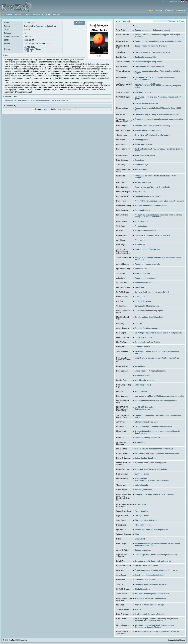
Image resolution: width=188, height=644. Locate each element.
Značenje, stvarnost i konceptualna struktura (152, 52)
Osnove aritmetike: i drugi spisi (147, 306)
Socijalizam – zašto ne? (144, 144)
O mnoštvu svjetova (143, 347)
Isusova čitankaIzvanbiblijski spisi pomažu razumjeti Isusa (152, 480)
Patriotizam (139, 287)
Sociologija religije (142, 140)
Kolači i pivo (140, 442)
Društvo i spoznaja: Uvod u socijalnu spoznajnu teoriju (156, 555)
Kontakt (56, 15)
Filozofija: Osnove (142, 516)
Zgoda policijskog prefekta (145, 57)
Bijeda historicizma (142, 589)
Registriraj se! (175, 1)
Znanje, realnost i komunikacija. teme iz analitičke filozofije (158, 41)
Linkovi (37, 15)
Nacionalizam (140, 366)
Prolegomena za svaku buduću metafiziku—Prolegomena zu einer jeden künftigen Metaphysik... (159, 216)
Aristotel (138, 610)
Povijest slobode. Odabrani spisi (148, 249)
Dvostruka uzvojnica (143, 550)
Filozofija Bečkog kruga (144, 525)
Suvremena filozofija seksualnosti (148, 130)
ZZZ (136, 26)
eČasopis (169, 10)
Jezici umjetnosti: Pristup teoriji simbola (151, 469)
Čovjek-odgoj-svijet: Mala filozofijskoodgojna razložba (156, 570)
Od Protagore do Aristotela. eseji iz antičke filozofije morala (158, 333)
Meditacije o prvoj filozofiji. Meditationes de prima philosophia (159, 396)
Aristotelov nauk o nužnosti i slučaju (149, 605)
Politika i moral (141, 269)
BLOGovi (46, 15)
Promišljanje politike (143, 210)
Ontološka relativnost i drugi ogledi (149, 311)
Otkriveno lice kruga (143, 301)
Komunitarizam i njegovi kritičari (148, 438)
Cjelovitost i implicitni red (145, 580)
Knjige (150, 10)
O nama (27, 15)
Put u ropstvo (140, 192)
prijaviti (47, 109)
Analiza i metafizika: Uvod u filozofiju (149, 614)
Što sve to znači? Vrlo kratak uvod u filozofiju (153, 135)
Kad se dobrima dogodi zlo (145, 458)
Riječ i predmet (141, 169)
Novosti (18, 15)
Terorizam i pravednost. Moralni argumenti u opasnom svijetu (159, 119)
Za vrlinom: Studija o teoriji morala (148, 62)
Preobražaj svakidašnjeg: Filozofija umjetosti (152, 235)
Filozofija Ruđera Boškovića (146, 520)
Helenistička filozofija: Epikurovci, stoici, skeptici (154, 494)
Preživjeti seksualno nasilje (146, 231)
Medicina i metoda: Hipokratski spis (156, 401)
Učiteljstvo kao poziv (143, 92)
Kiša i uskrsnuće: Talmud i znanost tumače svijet (154, 449)
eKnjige (159, 10)
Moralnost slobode (142, 376)
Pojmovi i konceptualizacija (146, 278)
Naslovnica (7, 15)
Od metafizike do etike (144, 338)
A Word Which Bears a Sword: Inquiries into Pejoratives (157, 632)
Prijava (165, 1)
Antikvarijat (181, 10)
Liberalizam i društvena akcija (147, 422)
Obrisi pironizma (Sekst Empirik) (148, 342)
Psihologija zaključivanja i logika (148, 196)
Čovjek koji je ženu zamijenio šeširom (150, 575)
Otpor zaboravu (141, 297)
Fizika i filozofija (141, 511)
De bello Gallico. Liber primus (146, 566)
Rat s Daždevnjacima (143, 182)
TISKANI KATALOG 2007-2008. (147, 103)
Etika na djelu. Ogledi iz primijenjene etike (151, 530)
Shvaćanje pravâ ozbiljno (145, 155)
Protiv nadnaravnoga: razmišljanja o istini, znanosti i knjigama (159, 201)
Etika (137, 534)
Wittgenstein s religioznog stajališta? (149, 66)
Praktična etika (141, 245)
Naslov (126, 22)
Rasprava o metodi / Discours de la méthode (152, 187)
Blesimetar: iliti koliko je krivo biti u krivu (151, 584)
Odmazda (139, 324)
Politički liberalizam (142, 273)
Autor (118, 21)
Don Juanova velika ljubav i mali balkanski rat (153, 561)
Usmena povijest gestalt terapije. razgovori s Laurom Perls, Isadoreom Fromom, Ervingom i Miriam (158, 86)
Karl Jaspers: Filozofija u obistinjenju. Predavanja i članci (157, 454)
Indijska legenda (141, 485)
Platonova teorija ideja (144, 283)
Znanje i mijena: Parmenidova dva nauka (151, 46)
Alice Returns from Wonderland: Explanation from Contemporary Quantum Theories (155, 626)
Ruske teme (139, 160)
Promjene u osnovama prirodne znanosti (151, 206)
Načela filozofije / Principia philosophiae (151, 371)
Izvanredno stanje (142, 474)
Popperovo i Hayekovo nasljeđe (147, 264)
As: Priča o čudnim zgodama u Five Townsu (152, 594)
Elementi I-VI (140, 539)
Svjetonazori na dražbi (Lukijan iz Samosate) (152, 126)
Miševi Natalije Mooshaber (145, 380)
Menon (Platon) (141, 391)
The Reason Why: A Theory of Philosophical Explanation (157, 115)
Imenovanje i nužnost (143, 490)
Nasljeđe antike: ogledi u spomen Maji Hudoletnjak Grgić (157, 358)
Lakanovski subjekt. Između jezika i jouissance (153, 427)
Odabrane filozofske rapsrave (146, 328)
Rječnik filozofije (141, 165)
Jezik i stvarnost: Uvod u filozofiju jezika (151, 463)
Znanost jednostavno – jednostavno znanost (152, 30)
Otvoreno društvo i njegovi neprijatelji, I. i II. (152, 292)
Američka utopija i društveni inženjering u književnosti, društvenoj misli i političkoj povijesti (156, 620)
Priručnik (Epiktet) (142, 221)
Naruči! (79, 23)
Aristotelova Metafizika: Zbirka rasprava (150, 598)
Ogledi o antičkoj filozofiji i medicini (149, 317)
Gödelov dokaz (141, 505)
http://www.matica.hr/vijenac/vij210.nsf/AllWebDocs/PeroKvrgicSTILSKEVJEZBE (36, 100)
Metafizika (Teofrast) (143, 385)
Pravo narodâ (140, 240)
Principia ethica (141, 226)
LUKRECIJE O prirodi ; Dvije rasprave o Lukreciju (145, 408)
